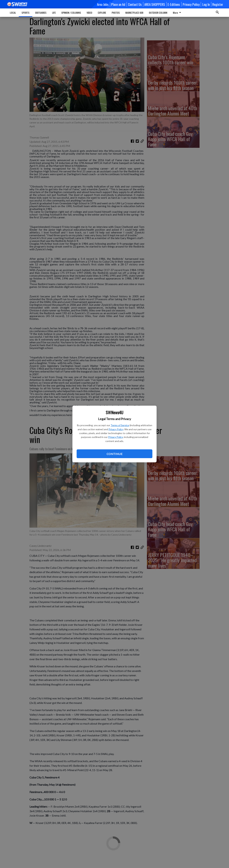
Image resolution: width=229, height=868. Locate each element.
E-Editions (174, 4)
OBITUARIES (41, 13)
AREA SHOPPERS (155, 4)
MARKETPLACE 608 (134, 13)
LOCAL (13, 13)
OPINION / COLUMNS (71, 13)
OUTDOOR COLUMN (158, 13)
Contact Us (135, 4)
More (178, 13)
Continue (114, 454)
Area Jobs (103, 4)
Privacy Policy (116, 429)
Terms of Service (120, 425)
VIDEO (89, 13)
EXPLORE (102, 13)
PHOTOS (116, 13)
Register (218, 4)
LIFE (54, 13)
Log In (206, 4)
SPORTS (26, 13)
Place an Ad (118, 4)
